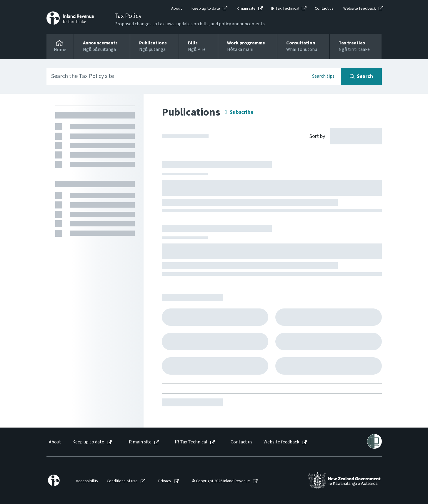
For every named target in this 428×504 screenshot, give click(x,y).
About (176, 9)
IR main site (246, 9)
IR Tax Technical (285, 9)
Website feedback (360, 9)
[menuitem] (55, 442)
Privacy (165, 481)
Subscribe (242, 112)
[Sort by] (342, 136)
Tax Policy (128, 16)
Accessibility (87, 481)
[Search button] (361, 76)
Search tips (323, 76)
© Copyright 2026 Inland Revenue (221, 481)
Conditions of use (122, 481)
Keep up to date (206, 9)
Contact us (324, 9)
